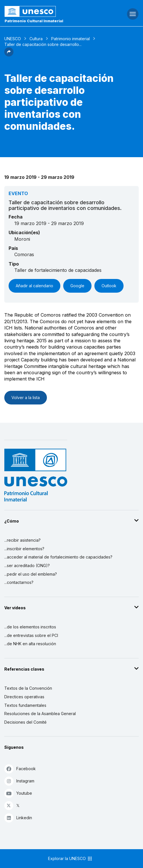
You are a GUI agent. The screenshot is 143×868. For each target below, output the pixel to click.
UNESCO (13, 39)
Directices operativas (24, 697)
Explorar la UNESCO (70, 859)
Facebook (20, 769)
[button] (9, 55)
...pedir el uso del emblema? (31, 574)
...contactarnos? (19, 582)
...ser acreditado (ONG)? (27, 565)
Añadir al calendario (34, 286)
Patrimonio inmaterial (70, 39)
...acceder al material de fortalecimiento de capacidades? (58, 557)
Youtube (18, 793)
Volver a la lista (26, 397)
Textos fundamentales (25, 705)
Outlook (109, 286)
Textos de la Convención (28, 688)
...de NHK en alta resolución (30, 644)
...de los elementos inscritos (30, 627)
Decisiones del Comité (25, 722)
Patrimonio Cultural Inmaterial (34, 21)
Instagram (19, 781)
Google (77, 286)
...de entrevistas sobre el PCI (31, 635)
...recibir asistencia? (22, 540)
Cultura (36, 39)
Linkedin (18, 818)
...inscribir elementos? (24, 549)
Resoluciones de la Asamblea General (40, 714)
